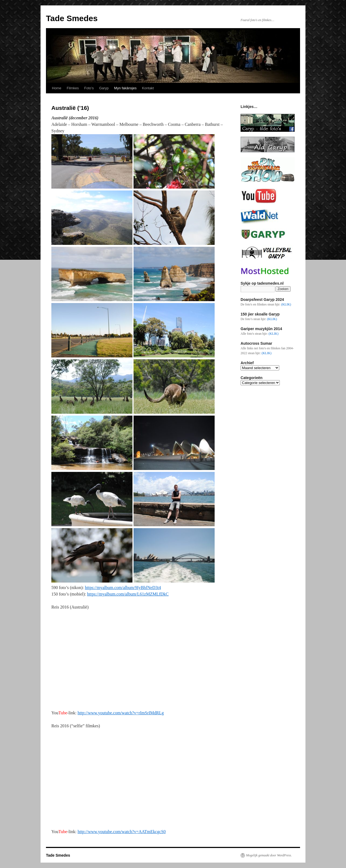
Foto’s (89, 88)
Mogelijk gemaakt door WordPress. (269, 855)
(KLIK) (286, 304)
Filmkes (73, 88)
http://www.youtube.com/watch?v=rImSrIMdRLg (121, 713)
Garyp (104, 88)
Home (57, 88)
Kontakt (148, 88)
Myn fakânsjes (125, 88)
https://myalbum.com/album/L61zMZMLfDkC (128, 594)
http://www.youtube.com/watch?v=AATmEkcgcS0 (122, 832)
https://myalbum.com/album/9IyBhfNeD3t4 (123, 588)
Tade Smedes (72, 18)
